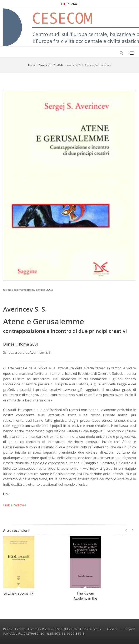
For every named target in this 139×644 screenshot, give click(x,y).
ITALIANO (69, 4)
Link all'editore (15, 505)
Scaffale (59, 65)
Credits (112, 629)
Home (32, 65)
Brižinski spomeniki (19, 593)
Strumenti (45, 65)
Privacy (130, 629)
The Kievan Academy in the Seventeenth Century (85, 601)
